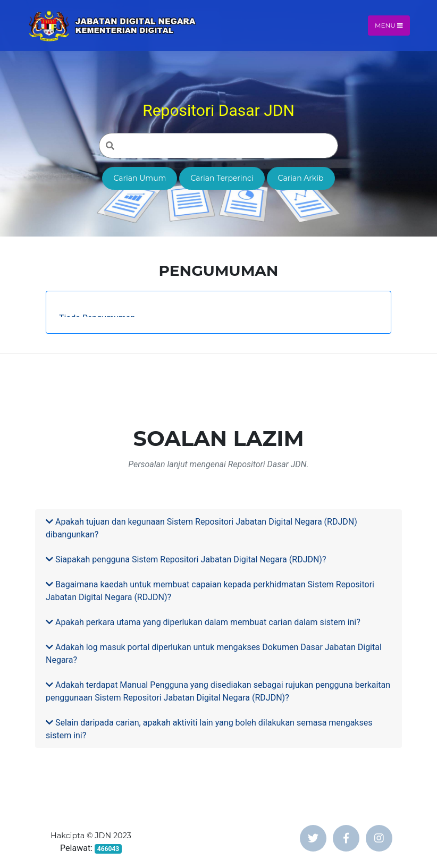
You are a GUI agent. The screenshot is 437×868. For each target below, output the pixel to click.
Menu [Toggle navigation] (389, 25)
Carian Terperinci (222, 178)
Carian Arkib (301, 178)
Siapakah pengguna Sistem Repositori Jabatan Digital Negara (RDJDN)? (186, 559)
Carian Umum (140, 178)
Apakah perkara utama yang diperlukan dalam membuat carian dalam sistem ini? (203, 622)
